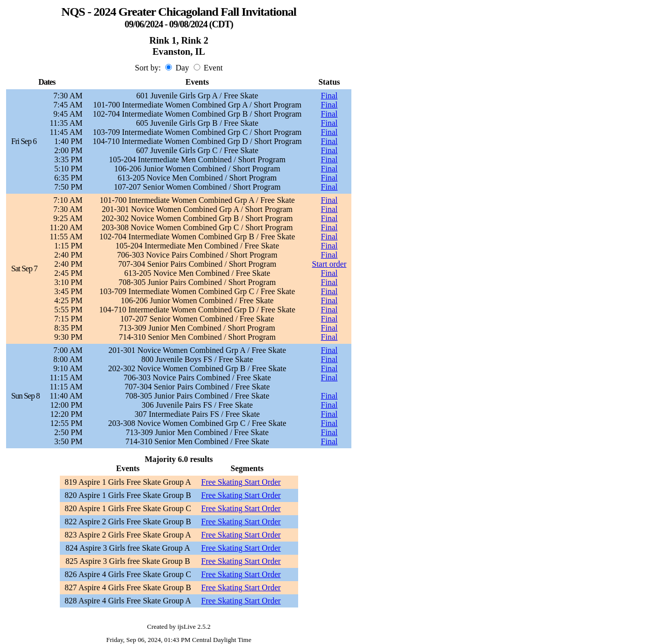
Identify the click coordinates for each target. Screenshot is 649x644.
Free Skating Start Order (241, 482)
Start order (329, 264)
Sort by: (148, 68)
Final (329, 96)
